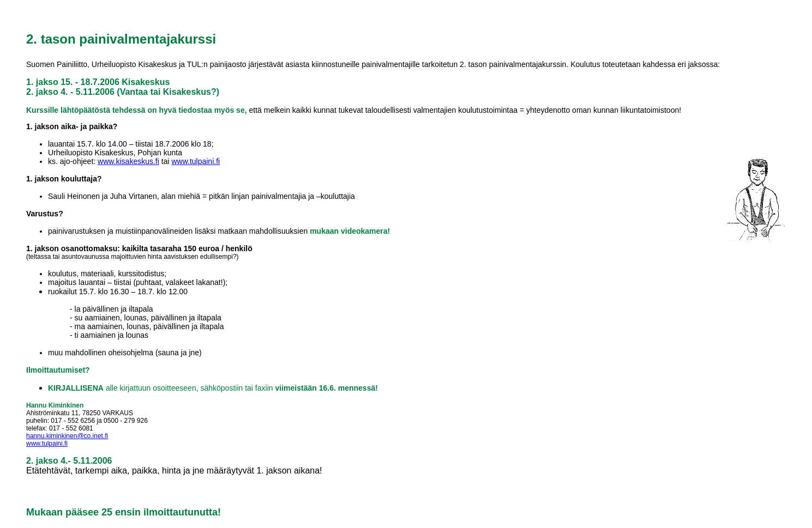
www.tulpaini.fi (196, 161)
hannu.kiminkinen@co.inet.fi (67, 436)
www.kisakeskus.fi (128, 161)
